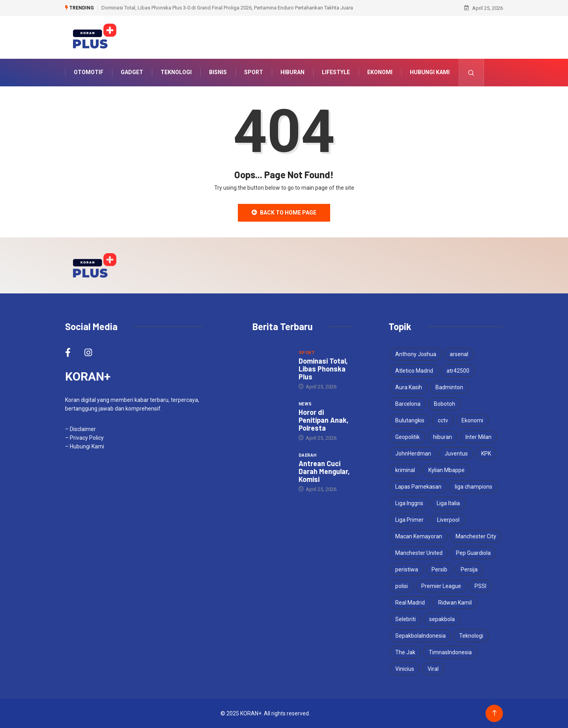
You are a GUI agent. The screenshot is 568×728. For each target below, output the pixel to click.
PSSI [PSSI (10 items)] (480, 586)
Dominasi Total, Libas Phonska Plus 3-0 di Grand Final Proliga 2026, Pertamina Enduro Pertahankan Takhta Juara (227, 8)
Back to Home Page (284, 213)
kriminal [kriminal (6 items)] (405, 470)
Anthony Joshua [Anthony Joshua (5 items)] (416, 354)
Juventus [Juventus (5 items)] (456, 454)
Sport (254, 73)
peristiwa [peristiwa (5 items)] (407, 569)
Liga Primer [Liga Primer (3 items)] (409, 520)
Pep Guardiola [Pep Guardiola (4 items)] (473, 553)
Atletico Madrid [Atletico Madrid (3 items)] (414, 371)
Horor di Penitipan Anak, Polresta (324, 420)
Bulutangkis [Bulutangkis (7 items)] (410, 420)
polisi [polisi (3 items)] (402, 586)
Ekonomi (380, 73)
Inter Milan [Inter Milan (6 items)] (478, 437)
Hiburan (292, 73)
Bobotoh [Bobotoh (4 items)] (445, 404)
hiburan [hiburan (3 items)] (443, 437)
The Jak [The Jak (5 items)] (405, 652)
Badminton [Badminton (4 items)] (449, 387)
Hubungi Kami (430, 73)
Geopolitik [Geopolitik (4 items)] (407, 437)
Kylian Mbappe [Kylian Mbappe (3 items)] (447, 470)
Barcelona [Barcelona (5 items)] (408, 404)
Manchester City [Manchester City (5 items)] (476, 536)
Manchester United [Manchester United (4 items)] (419, 553)
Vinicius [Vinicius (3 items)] (405, 669)
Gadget (132, 73)
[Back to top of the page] (494, 713)
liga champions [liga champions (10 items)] (474, 487)
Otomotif (89, 73)
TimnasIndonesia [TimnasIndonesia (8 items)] (450, 652)
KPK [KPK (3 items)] (486, 454)
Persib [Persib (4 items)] (439, 569)
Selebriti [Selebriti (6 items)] (405, 619)
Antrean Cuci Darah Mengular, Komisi (324, 471)
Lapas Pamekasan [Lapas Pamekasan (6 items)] (418, 487)
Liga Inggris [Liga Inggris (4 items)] (409, 503)
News (305, 404)
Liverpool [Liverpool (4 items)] (448, 520)
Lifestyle (336, 73)
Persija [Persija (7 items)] (469, 569)
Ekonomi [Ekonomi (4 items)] (472, 420)
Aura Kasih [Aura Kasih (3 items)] (409, 387)
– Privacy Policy (84, 438)
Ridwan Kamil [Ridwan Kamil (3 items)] (455, 603)
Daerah (308, 455)
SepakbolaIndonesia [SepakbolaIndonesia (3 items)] (420, 636)
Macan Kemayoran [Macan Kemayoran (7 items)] (419, 536)
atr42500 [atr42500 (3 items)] (458, 371)
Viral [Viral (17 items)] (433, 669)
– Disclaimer (80, 429)
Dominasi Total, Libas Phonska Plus (323, 369)
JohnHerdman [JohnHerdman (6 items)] (413, 454)
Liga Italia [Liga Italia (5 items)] (448, 503)
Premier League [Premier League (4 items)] (441, 586)
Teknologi (176, 73)
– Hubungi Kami (85, 446)
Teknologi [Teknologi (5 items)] (471, 636)
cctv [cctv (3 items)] (443, 420)
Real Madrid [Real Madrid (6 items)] (410, 603)
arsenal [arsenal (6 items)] (459, 354)
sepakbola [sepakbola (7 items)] (442, 619)
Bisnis (218, 73)
